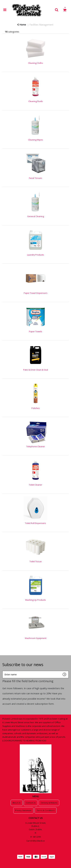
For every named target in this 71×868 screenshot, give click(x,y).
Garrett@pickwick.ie (35, 841)
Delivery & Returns (49, 803)
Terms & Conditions (46, 810)
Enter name (3, 671)
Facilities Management (41, 25)
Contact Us (31, 803)
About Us (17, 803)
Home (22, 25)
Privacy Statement (23, 810)
